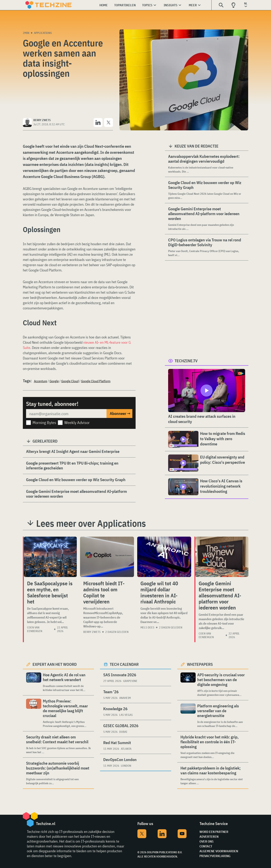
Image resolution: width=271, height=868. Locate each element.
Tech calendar (124, 664)
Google (54, 381)
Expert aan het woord (55, 664)
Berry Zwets (92, 632)
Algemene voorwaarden (219, 851)
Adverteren (209, 837)
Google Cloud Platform (96, 381)
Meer (193, 5)
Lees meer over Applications (91, 523)
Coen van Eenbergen (35, 629)
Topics (147, 5)
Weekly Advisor (77, 422)
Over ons (207, 841)
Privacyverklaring (215, 856)
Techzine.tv (186, 361)
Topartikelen (125, 5)
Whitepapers (200, 664)
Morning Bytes (44, 422)
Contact (206, 846)
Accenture (41, 381)
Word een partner (214, 832)
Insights (171, 5)
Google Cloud (70, 381)
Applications (43, 33)
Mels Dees (147, 627)
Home (104, 5)
